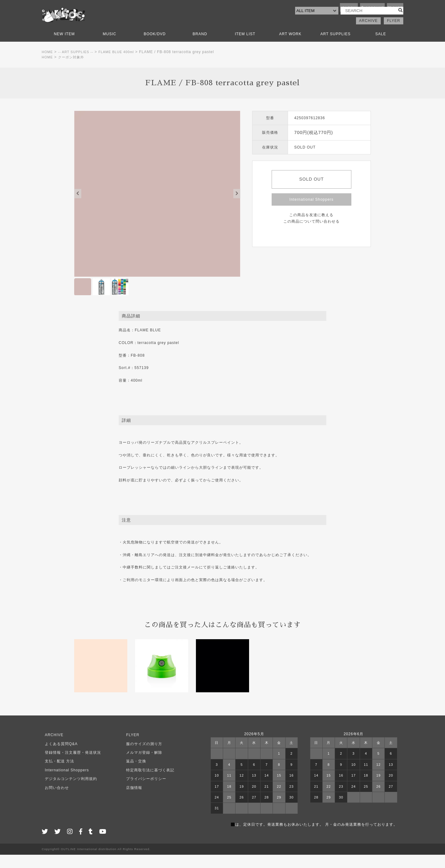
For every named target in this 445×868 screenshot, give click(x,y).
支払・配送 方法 (56, 775)
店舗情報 (131, 801)
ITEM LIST (245, 47)
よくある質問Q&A (58, 757)
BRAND (200, 47)
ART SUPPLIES (336, 47)
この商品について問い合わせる (311, 235)
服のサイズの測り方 (141, 757)
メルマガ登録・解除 (141, 766)
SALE (381, 47)
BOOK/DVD (155, 47)
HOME (48, 65)
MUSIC (110, 47)
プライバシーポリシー (143, 792)
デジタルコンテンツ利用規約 (68, 792)
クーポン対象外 (73, 70)
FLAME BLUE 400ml (123, 65)
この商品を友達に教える (311, 228)
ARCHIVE (368, 34)
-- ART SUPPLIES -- (79, 65)
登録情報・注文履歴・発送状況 (70, 766)
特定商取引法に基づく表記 (147, 783)
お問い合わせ (54, 801)
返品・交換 (133, 775)
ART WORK (290, 47)
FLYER (394, 34)
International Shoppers (312, 213)
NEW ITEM (64, 47)
